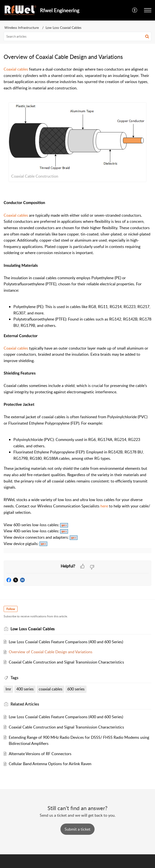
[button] (135, 10)
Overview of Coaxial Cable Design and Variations (51, 652)
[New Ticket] (77, 829)
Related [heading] (25, 704)
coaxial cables (51, 689)
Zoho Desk (88, 861)
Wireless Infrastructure (22, 27)
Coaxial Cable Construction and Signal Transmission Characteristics (66, 662)
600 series (76, 689)
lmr (8, 689)
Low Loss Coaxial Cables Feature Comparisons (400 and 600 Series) (66, 642)
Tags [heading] (14, 678)
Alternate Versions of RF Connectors (40, 754)
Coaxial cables (16, 215)
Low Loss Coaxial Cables (63, 27)
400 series (25, 689)
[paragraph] (77, 313)
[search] (77, 36)
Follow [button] (11, 609)
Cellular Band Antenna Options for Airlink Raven (50, 764)
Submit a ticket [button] (77, 829)
